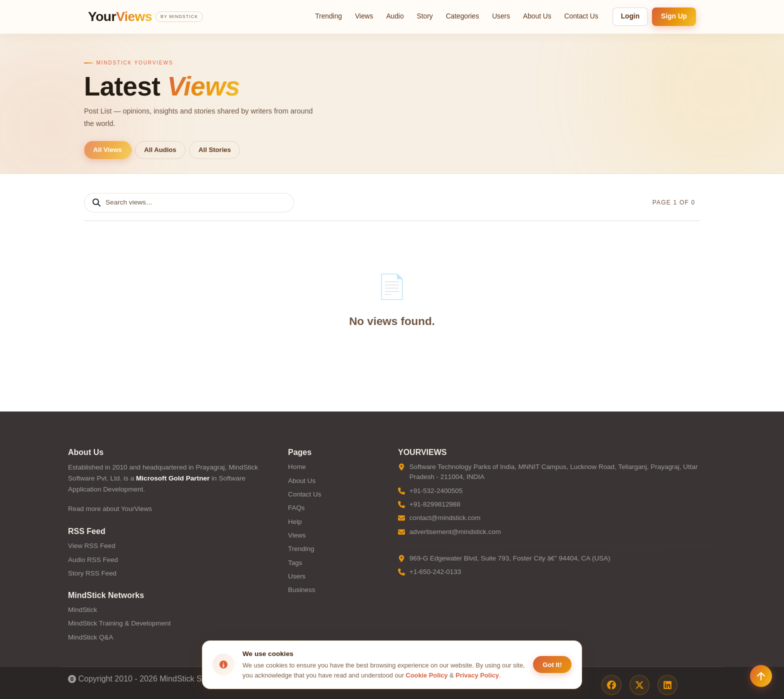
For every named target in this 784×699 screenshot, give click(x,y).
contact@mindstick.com (445, 518)
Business (302, 590)
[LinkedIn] (667, 685)
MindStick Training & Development (119, 623)
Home (297, 467)
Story (425, 16)
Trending (328, 16)
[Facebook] (611, 685)
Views (364, 16)
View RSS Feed (92, 546)
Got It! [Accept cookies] (552, 665)
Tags (295, 563)
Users (501, 16)
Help (295, 522)
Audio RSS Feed (93, 560)
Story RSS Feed (92, 573)
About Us (537, 16)
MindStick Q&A (90, 637)
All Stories (215, 150)
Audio (395, 16)
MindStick (82, 610)
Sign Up (674, 16)
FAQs (296, 508)
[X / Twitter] (639, 685)
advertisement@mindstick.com (455, 532)
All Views (108, 150)
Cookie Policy (427, 675)
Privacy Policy (477, 675)
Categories (463, 16)
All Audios (160, 150)
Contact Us (581, 16)
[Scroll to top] (761, 676)
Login (630, 16)
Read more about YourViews (110, 509)
